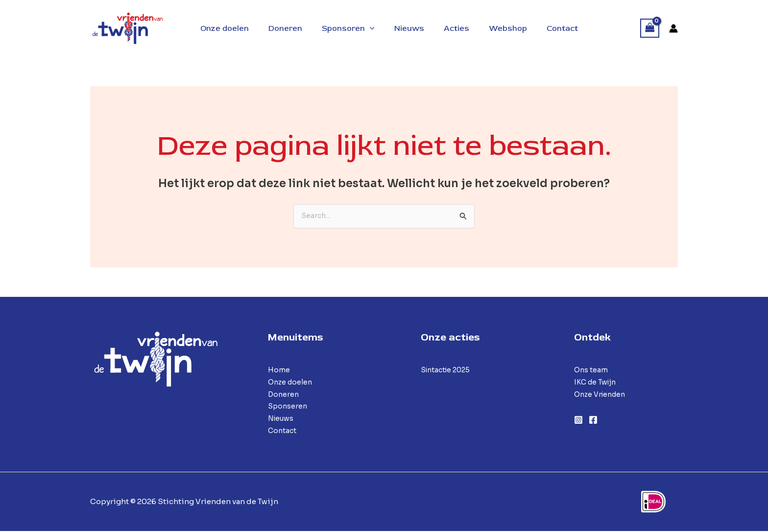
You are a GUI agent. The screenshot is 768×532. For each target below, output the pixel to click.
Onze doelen (292, 383)
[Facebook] (593, 421)
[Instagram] (578, 421)
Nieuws (282, 419)
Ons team (591, 371)
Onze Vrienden (602, 395)
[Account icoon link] (673, 28)
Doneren (284, 395)
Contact (283, 431)
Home (279, 371)
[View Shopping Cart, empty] (650, 28)
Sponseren (288, 407)
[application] (369, 28)
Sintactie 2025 (448, 371)
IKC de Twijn (597, 383)
